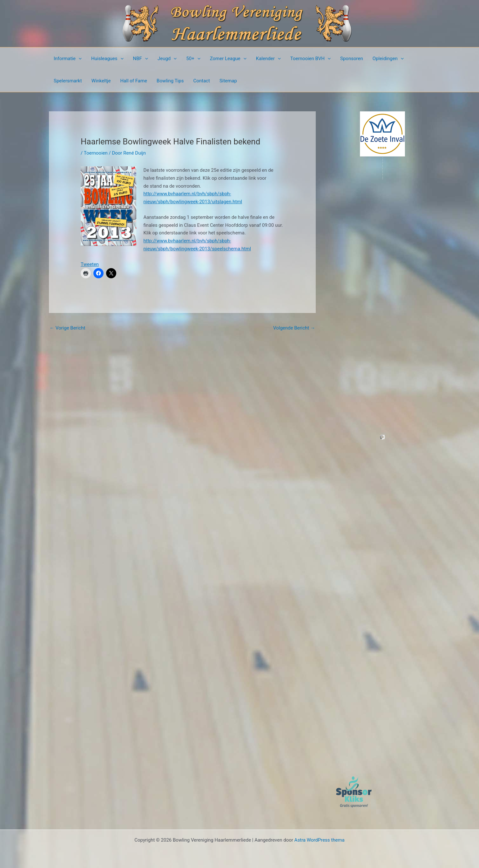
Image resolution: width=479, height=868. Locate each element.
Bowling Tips (170, 81)
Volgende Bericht (294, 328)
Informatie (68, 59)
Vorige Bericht (67, 328)
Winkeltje (101, 81)
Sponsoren (352, 59)
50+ (193, 59)
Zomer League (228, 59)
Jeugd (167, 59)
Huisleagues (107, 59)
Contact (201, 81)
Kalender (268, 59)
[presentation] (79, 59)
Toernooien (96, 153)
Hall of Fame (134, 81)
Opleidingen (388, 59)
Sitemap (228, 81)
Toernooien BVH (310, 59)
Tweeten (90, 264)
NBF (141, 59)
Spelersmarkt (68, 81)
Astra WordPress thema (320, 840)
